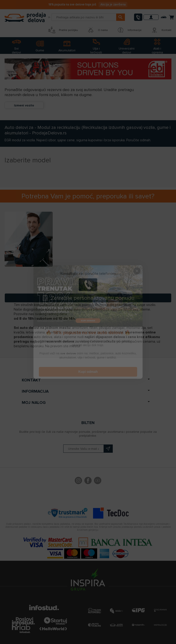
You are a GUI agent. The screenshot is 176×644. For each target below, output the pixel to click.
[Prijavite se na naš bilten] (88, 449)
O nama (97, 30)
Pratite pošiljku (63, 30)
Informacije (129, 30)
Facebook (88, 481)
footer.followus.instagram (78, 481)
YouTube (98, 481)
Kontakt (161, 30)
